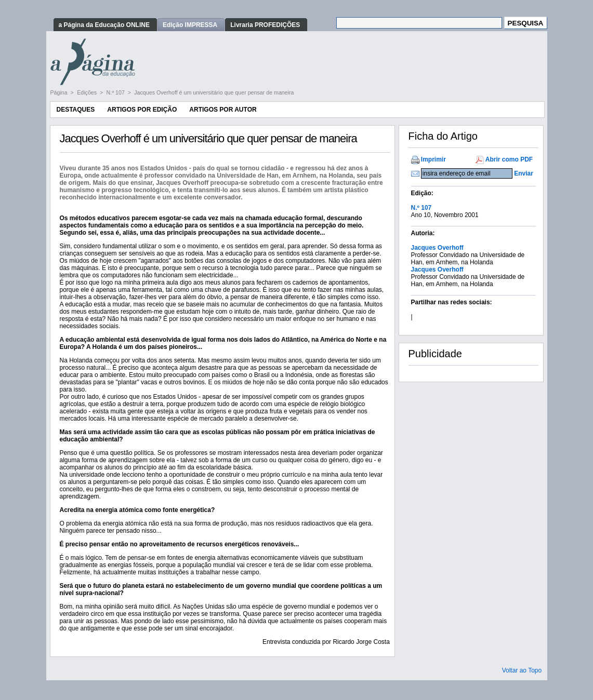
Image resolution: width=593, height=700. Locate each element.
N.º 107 (116, 92)
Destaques (76, 110)
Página (60, 92)
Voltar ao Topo (522, 670)
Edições (88, 92)
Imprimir (433, 159)
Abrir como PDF (509, 159)
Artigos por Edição (142, 110)
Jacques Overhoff (437, 248)
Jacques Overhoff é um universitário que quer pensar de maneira (214, 92)
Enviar (524, 173)
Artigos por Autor (223, 110)
